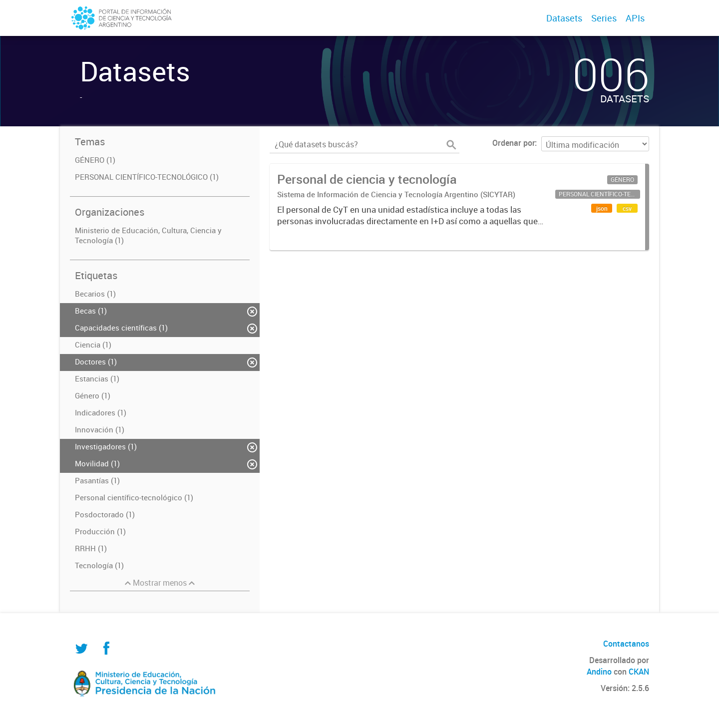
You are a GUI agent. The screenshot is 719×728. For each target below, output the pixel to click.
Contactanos (626, 644)
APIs (635, 18)
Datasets (564, 18)
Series (604, 18)
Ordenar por (514, 143)
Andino (599, 672)
